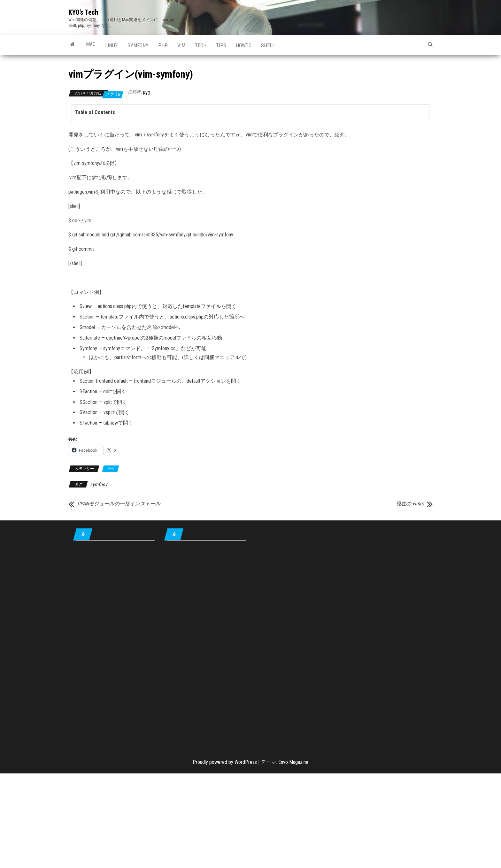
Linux (112, 46)
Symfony (138, 46)
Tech (201, 46)
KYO (147, 93)
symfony (99, 484)
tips (221, 46)
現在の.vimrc (410, 504)
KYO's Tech (83, 12)
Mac (91, 44)
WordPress (246, 762)
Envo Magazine (293, 762)
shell (268, 46)
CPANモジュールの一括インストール (119, 504)
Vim (181, 46)
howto (244, 46)
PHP (163, 46)
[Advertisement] (114, 645)
